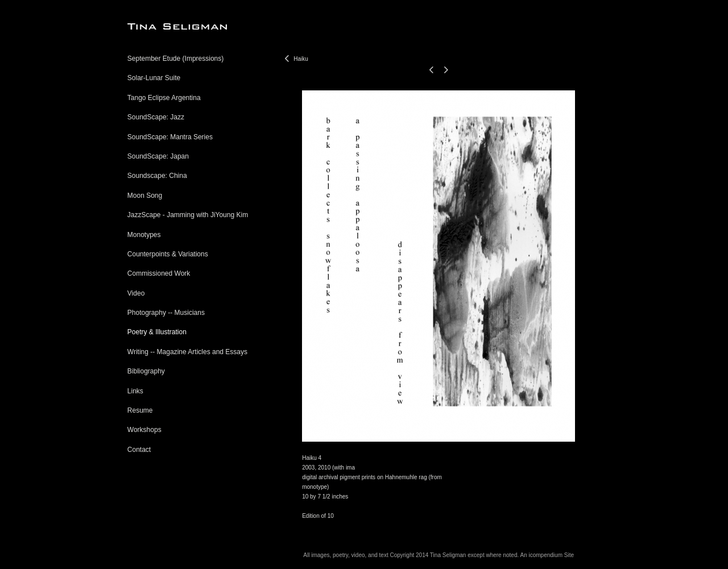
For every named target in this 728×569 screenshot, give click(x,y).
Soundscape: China (157, 176)
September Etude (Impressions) (175, 59)
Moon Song (145, 196)
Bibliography (146, 371)
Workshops (144, 430)
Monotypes (144, 235)
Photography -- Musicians (166, 313)
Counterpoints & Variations (168, 254)
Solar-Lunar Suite (154, 78)
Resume (140, 410)
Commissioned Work (159, 273)
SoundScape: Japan (158, 156)
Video (136, 293)
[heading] (156, 26)
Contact (139, 450)
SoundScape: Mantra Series (170, 137)
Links (135, 391)
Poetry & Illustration (157, 332)
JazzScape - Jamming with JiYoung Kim (188, 215)
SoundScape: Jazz (156, 117)
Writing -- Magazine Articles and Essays (187, 352)
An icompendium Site (547, 555)
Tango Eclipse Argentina (164, 98)
